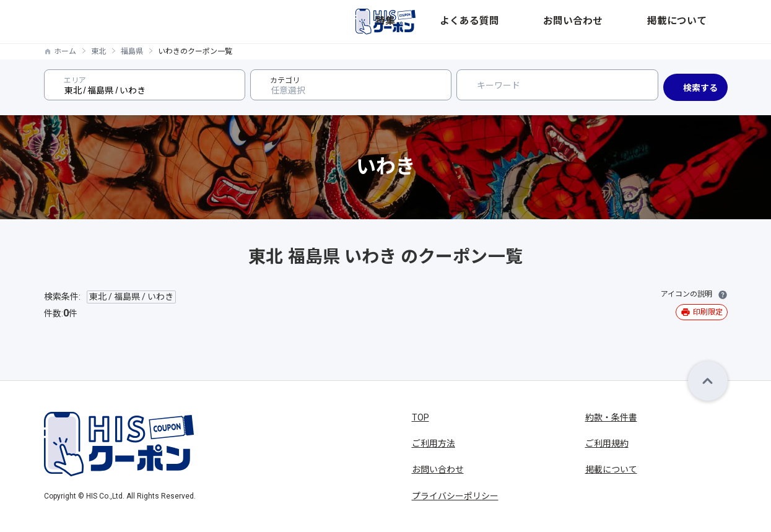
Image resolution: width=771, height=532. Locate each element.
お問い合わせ (635, 22)
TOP (420, 417)
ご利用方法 (433, 443)
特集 (518, 22)
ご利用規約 (607, 443)
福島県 (132, 51)
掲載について (702, 22)
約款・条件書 (611, 417)
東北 (98, 51)
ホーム (65, 51)
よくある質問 (568, 22)
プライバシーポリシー (455, 496)
